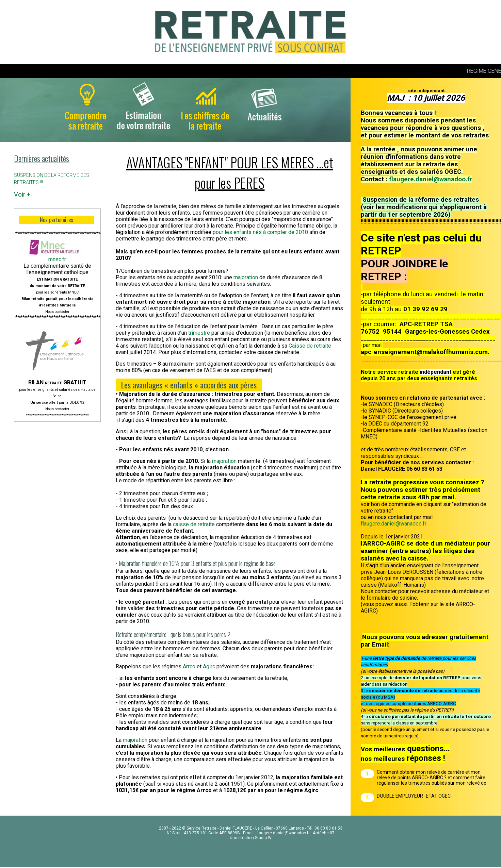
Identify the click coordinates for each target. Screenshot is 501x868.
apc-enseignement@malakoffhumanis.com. (425, 352)
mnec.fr (57, 259)
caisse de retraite (193, 524)
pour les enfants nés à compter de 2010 (260, 232)
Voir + (22, 195)
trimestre (198, 333)
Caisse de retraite (310, 346)
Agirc (210, 666)
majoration (246, 277)
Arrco (190, 666)
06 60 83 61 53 (328, 828)
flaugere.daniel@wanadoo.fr (431, 179)
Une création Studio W (251, 838)
